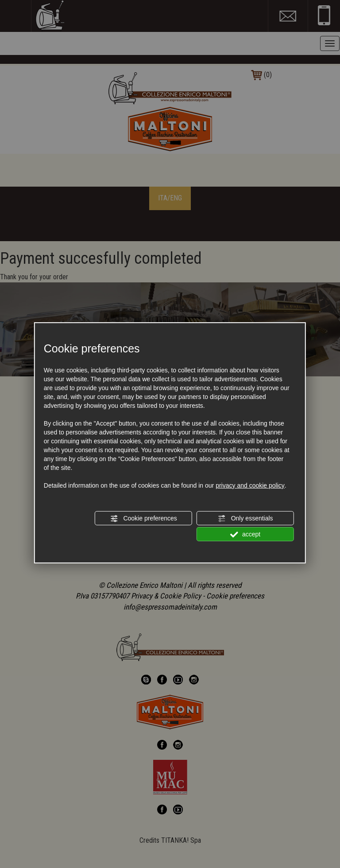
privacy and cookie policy (250, 485)
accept (245, 535)
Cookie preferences (144, 519)
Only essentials (245, 519)
